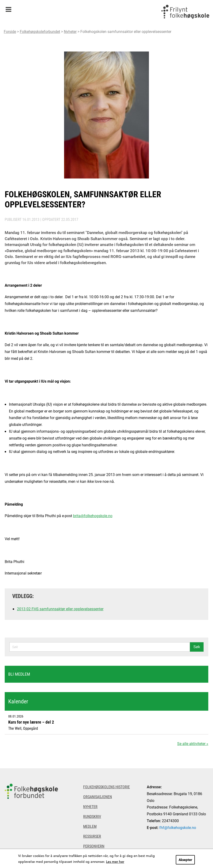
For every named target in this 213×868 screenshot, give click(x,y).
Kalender (18, 701)
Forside (10, 31)
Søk (197, 647)
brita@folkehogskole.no (93, 516)
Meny (8, 8)
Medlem (90, 826)
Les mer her (115, 862)
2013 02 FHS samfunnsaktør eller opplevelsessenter (60, 609)
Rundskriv (92, 816)
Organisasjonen (98, 797)
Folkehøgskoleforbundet (40, 31)
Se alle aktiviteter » (193, 743)
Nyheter (70, 31)
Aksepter (185, 860)
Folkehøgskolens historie (106, 787)
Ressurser (92, 836)
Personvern (94, 846)
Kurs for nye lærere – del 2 (31, 722)
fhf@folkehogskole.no (178, 827)
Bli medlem (19, 674)
